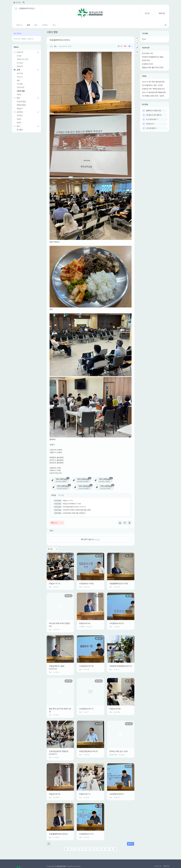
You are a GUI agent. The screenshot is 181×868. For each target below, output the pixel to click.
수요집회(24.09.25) (117, 623)
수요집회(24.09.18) (86, 666)
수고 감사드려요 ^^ (152, 119)
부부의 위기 (146, 61)
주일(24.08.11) (85, 794)
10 (107, 849)
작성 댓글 (61, 495)
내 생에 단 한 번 (147, 64)
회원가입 (162, 13)
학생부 (19, 119)
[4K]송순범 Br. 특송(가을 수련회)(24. (74, 513)
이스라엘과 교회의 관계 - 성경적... (154, 96)
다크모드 (17, 3)
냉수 (55, 46)
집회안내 (20, 66)
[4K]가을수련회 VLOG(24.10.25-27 (74, 507)
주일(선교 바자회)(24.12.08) (72, 504)
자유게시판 (146, 48)
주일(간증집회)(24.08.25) (88, 751)
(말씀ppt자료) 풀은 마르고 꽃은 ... (153, 68)
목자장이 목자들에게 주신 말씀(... (153, 57)
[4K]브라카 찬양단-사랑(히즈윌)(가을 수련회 (77, 510)
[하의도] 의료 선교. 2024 (119, 751)
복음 (18, 81)
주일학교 (20, 116)
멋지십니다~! (150, 124)
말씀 (36, 25)
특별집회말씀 (21, 105)
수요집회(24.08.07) (117, 794)
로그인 (147, 13)
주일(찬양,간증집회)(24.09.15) (121, 666)
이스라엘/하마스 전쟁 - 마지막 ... (153, 85)
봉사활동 (20, 130)
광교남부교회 (113, 755)
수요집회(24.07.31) (86, 834)
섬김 (54, 25)
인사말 (19, 56)
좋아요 (57, 523)
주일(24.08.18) (55, 794)
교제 (28, 25)
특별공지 (20, 109)
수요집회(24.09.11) (86, 709)
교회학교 (45, 25)
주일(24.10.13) (55, 584)
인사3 (144, 39)
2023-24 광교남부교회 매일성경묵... (154, 92)
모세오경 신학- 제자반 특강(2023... (154, 89)
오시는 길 (158, 866)
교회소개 (19, 25)
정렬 (52, 549)
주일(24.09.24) (85, 623)
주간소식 (20, 77)
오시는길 (20, 63)
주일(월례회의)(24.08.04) (60, 40)
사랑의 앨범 (21, 91)
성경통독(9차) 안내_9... (27, 9)
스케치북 (82, 627)
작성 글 (54, 495)
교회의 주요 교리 (22, 59)
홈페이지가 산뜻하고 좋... (154, 111)
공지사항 (20, 73)
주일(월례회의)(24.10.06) (119, 584)
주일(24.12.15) (68, 501)
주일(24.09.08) (115, 709)
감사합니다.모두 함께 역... (154, 115)
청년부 (19, 123)
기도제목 (145, 34)
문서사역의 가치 (147, 53)
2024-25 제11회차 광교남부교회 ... (154, 82)
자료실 (144, 76)
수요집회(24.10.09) (86, 584)
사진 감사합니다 (151, 128)
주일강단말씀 (21, 102)
